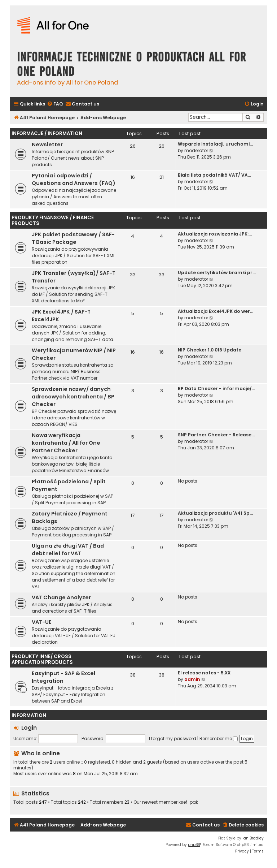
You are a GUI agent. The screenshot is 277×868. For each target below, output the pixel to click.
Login (29, 728)
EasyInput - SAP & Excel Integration (63, 677)
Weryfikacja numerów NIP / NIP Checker (74, 354)
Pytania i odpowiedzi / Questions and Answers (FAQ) (74, 179)
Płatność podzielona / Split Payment (69, 485)
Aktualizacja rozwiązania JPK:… (215, 234)
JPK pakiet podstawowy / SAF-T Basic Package (73, 238)
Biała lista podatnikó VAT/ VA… (214, 175)
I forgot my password (173, 739)
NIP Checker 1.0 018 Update (210, 350)
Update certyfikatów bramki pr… (217, 273)
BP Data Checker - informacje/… (216, 388)
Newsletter (47, 144)
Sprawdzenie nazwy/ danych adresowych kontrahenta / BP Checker (73, 397)
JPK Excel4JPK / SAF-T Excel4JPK (61, 316)
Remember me (219, 739)
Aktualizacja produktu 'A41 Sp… (215, 513)
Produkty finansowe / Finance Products (53, 221)
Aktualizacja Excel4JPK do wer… (216, 311)
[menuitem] (55, 104)
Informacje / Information (47, 133)
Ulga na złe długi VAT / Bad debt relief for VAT (68, 550)
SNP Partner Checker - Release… (216, 435)
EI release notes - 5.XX (204, 673)
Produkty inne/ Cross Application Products (42, 659)
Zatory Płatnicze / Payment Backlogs (70, 517)
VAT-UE (42, 622)
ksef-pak (188, 802)
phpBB (194, 845)
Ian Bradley (253, 838)
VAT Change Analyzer (61, 597)
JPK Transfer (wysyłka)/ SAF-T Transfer (74, 277)
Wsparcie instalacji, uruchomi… (215, 144)
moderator (196, 150)
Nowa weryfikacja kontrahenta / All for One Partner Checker (66, 443)
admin (192, 679)
